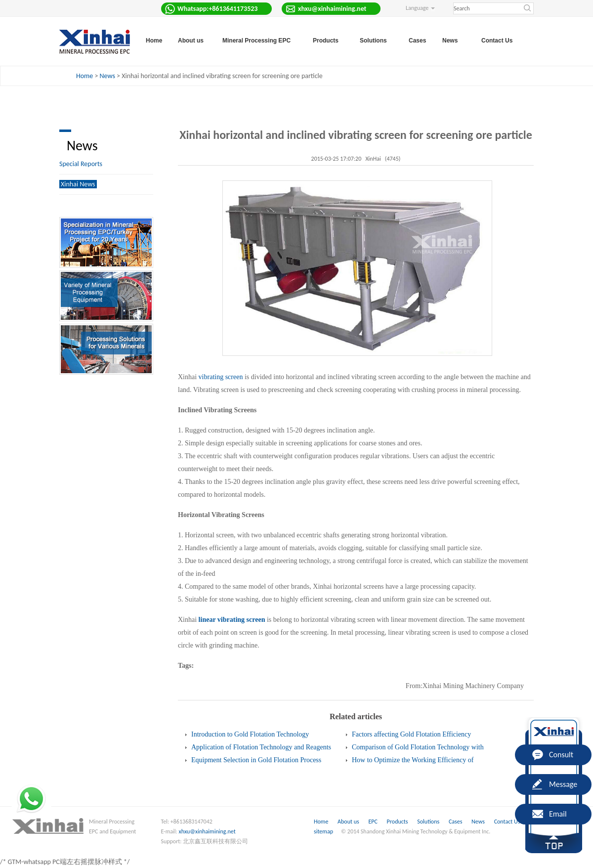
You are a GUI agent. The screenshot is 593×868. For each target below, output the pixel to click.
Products (398, 822)
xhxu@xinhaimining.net (207, 831)
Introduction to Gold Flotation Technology (250, 734)
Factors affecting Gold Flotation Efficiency (411, 734)
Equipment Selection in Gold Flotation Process (256, 760)
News (107, 76)
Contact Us (497, 41)
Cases (417, 41)
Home (154, 41)
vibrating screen (221, 377)
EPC (373, 822)
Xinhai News (78, 184)
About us (348, 822)
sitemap (323, 831)
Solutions (429, 822)
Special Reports (81, 164)
